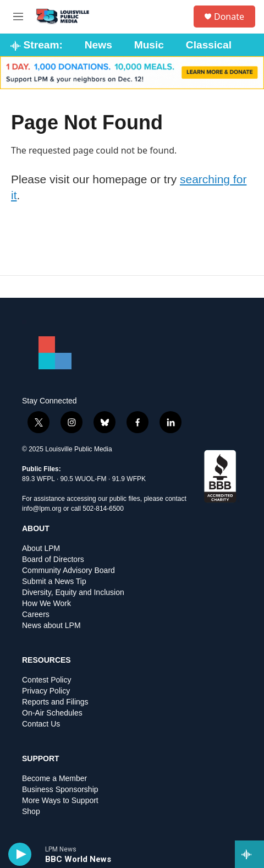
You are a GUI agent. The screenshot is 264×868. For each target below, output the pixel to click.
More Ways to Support (60, 801)
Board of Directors (53, 559)
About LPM (41, 548)
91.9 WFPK (129, 479)
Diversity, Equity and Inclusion (73, 593)
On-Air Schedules (52, 713)
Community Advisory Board (68, 571)
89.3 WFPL (38, 479)
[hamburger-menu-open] (18, 17)
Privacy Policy (46, 691)
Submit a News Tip (54, 582)
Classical (209, 45)
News (98, 45)
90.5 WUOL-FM (84, 479)
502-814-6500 (103, 509)
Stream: (37, 45)
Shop (31, 812)
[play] (20, 855)
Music (149, 45)
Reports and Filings (55, 702)
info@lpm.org (42, 509)
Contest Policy (46, 680)
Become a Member (54, 779)
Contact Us (41, 724)
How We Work (46, 604)
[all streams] (249, 854)
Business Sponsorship (60, 790)
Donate (229, 17)
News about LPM (51, 626)
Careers (36, 615)
